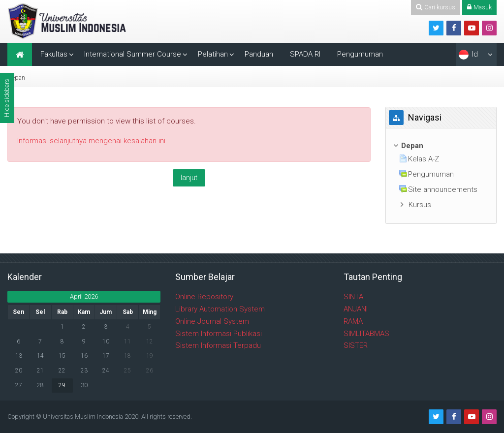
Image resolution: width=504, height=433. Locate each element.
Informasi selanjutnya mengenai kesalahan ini (91, 141)
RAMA (353, 321)
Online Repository (204, 297)
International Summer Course (133, 54)
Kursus (420, 205)
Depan (16, 77)
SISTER (356, 345)
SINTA (353, 297)
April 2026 (84, 296)
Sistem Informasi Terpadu (218, 345)
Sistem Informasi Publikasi (219, 334)
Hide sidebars (7, 98)
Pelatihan (213, 54)
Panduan (259, 54)
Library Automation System (220, 309)
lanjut (189, 178)
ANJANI (356, 309)
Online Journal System (212, 321)
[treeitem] (441, 146)
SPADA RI (305, 54)
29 (62, 385)
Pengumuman (360, 54)
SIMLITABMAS (366, 334)
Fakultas (54, 54)
